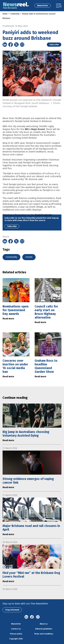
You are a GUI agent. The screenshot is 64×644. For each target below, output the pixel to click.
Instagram (38, 617)
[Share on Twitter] (16, 45)
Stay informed (12, 610)
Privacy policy (16, 634)
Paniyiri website (44, 220)
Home (5, 14)
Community (15, 14)
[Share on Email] (22, 45)
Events (29, 257)
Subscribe (54, 45)
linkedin (26, 617)
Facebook (32, 617)
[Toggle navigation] (59, 6)
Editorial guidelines (44, 629)
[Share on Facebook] (11, 45)
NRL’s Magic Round (35, 134)
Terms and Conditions (44, 634)
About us (44, 624)
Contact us (16, 629)
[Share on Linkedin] (5, 45)
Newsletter (43, 6)
